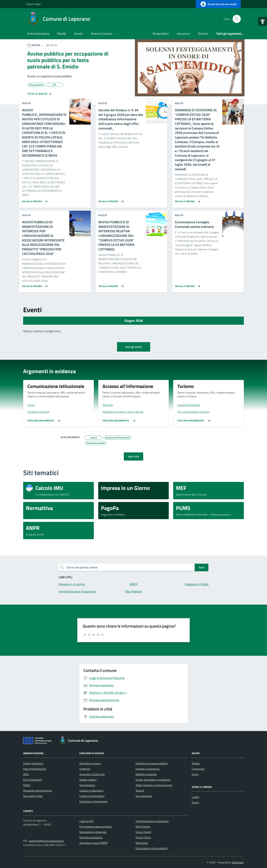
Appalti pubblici (88, 780)
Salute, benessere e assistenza (153, 780)
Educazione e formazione (93, 801)
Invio (202, 567)
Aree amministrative (35, 769)
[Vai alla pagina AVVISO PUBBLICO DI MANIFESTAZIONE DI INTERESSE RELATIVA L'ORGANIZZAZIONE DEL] (110, 285)
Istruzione (183, 34)
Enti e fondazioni (33, 780)
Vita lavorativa (144, 796)
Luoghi (195, 797)
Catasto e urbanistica (91, 791)
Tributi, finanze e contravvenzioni (154, 785)
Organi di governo (33, 763)
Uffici (26, 774)
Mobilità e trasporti (146, 774)
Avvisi (195, 774)
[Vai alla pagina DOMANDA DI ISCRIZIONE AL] (187, 200)
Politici (27, 785)
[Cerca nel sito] (237, 19)
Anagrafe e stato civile (92, 774)
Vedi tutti (133, 456)
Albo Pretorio (143, 827)
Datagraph (238, 862)
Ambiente (85, 769)
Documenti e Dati (33, 796)
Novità (62, 34)
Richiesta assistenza (91, 837)
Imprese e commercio (148, 769)
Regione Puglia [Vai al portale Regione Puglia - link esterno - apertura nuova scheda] (33, 4)
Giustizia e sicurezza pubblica (152, 763)
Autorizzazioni (87, 785)
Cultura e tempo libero (92, 796)
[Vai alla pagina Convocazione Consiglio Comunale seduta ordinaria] (187, 285)
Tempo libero (161, 34)
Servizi (78, 34)
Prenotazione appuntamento (96, 827)
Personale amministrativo (38, 791)
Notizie (196, 763)
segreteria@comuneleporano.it (46, 841)
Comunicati (198, 769)
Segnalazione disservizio (93, 832)
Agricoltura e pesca (90, 763)
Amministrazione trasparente (152, 821)
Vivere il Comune (102, 34)
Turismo (203, 34)
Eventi (195, 802)
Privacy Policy (143, 837)
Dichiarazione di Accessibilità (152, 848)
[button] (263, 21)
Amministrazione (38, 34)
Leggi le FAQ (86, 821)
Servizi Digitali (143, 832)
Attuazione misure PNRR (93, 843)
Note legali (142, 843)
